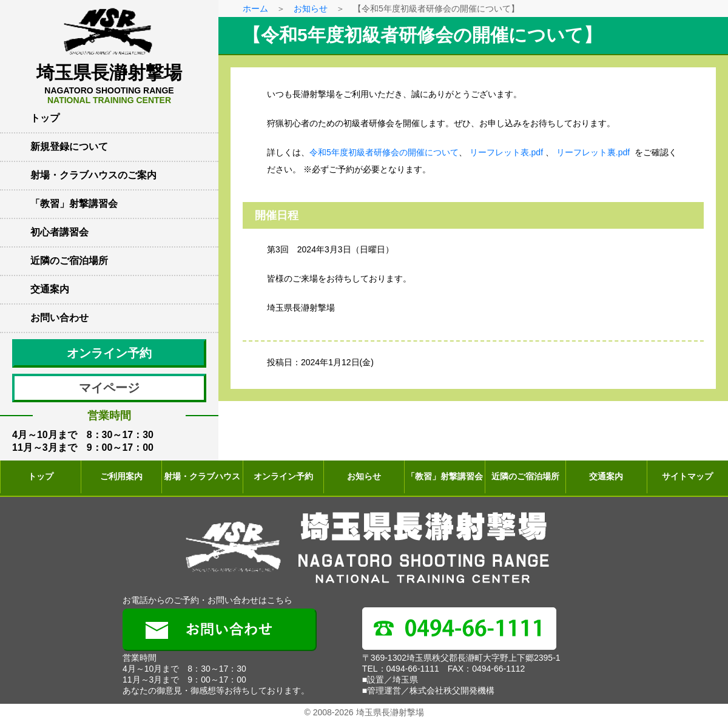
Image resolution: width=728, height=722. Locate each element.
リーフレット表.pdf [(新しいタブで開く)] (506, 152)
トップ (45, 118)
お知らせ (311, 8)
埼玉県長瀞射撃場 (109, 84)
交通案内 (50, 289)
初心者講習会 (59, 232)
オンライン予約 (109, 353)
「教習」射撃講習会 (74, 204)
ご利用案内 (121, 476)
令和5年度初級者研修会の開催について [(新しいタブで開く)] (384, 152)
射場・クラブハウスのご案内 (93, 175)
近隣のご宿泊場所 (69, 261)
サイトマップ (687, 476)
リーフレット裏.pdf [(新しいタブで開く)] (593, 152)
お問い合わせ (59, 318)
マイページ (109, 388)
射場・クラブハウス (202, 476)
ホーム (255, 8)
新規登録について (69, 147)
